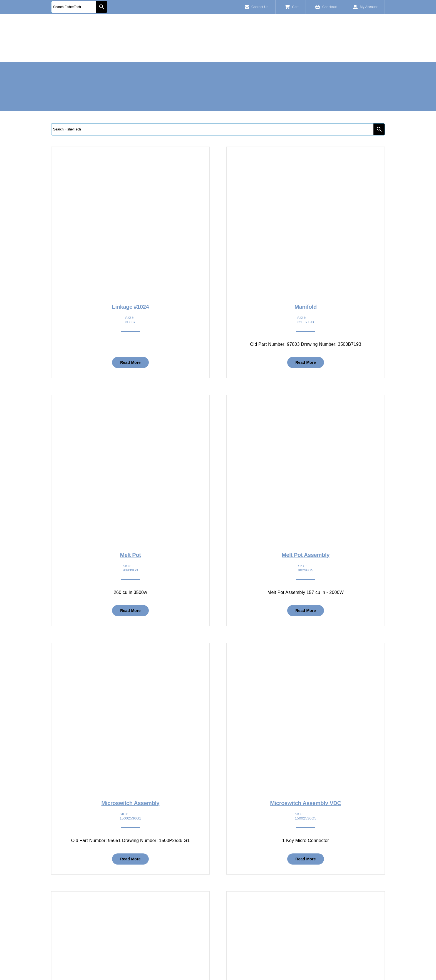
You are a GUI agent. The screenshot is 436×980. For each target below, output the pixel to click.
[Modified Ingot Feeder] (130, 905)
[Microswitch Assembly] (130, 657)
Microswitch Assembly (131, 803)
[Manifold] (306, 161)
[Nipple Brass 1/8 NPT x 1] (306, 905)
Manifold (306, 307)
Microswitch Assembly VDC (305, 803)
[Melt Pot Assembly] (306, 409)
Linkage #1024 (131, 307)
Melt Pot (130, 555)
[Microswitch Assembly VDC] (306, 657)
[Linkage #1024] (130, 161)
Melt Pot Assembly (306, 555)
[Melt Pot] (130, 409)
